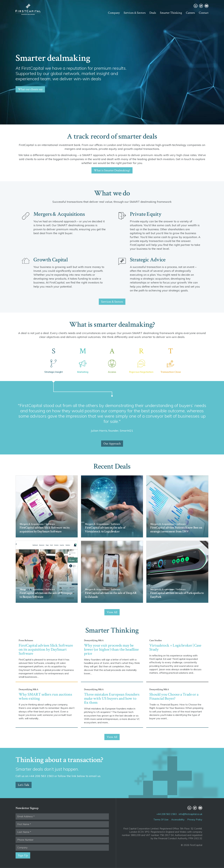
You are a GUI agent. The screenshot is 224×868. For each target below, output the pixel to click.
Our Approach (112, 444)
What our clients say (30, 89)
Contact (204, 13)
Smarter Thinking (171, 13)
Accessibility (178, 820)
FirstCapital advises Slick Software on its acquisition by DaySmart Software (46, 649)
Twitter (201, 6)
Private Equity (146, 214)
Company (114, 13)
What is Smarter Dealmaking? (112, 170)
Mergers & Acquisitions (59, 214)
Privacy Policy (195, 820)
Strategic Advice (148, 260)
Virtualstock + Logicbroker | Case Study (175, 647)
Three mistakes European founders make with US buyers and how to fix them (112, 698)
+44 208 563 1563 (167, 814)
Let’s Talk (24, 785)
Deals (153, 13)
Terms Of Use (161, 820)
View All (112, 612)
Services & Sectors (135, 13)
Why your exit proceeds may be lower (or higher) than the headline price (111, 649)
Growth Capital (51, 260)
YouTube (206, 6)
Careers (190, 13)
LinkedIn (196, 6)
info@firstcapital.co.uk (190, 814)
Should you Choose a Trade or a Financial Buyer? (174, 696)
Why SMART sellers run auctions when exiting (45, 696)
